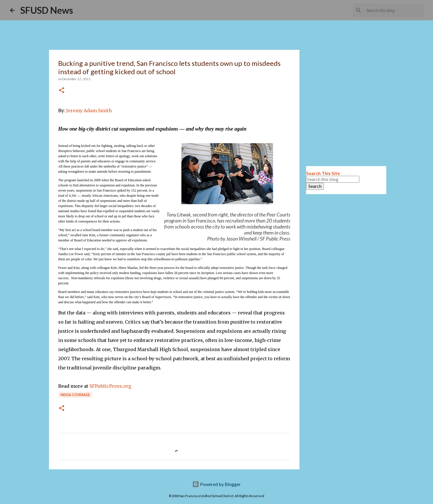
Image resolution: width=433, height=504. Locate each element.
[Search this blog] (394, 10)
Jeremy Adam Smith (89, 111)
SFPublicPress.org (110, 386)
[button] (62, 91)
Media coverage (75, 395)
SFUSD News (47, 10)
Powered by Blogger (216, 484)
